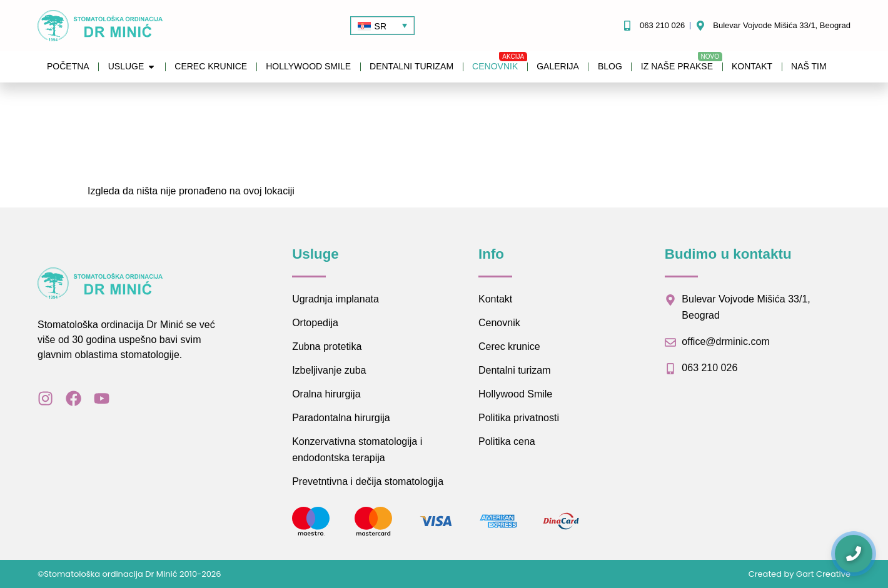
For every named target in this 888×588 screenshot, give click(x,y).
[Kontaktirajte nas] (854, 554)
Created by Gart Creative (800, 574)
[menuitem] (382, 25)
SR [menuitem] (381, 26)
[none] (382, 25)
